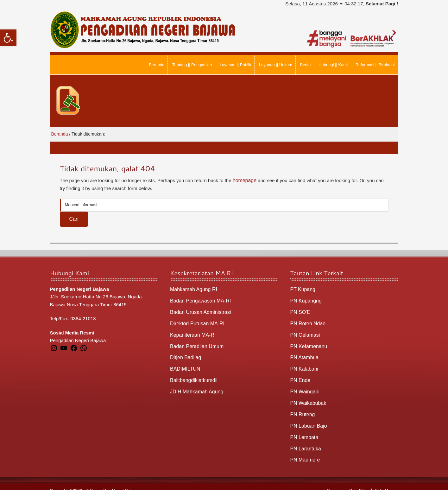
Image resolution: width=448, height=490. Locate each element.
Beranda (335, 483)
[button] (8, 38)
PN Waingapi (304, 387)
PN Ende (300, 376)
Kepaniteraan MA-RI (192, 332)
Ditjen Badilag (185, 354)
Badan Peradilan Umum (195, 343)
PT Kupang (302, 289)
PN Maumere (304, 452)
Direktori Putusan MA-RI (196, 321)
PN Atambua (304, 354)
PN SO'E (300, 311)
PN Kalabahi (303, 365)
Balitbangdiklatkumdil (192, 376)
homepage (244, 180)
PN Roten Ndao (307, 321)
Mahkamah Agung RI (192, 289)
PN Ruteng (302, 408)
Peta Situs (359, 483)
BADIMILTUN (184, 365)
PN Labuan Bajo (308, 419)
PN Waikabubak (307, 398)
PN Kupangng (305, 299)
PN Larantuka (305, 441)
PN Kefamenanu (308, 343)
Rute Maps (385, 483)
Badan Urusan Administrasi (199, 311)
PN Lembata (303, 430)
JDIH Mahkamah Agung (195, 387)
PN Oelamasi (304, 332)
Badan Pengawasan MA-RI (199, 299)
